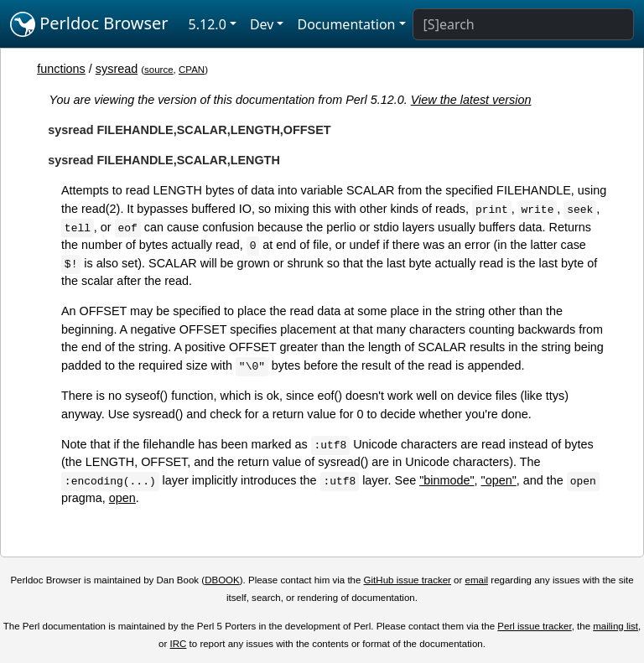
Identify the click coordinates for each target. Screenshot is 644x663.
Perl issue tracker (534, 626)
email (477, 580)
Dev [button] (262, 24)
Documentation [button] (346, 24)
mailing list (615, 626)
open (122, 498)
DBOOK (222, 580)
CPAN (192, 70)
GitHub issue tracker (408, 580)
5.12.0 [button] (208, 24)
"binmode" (447, 480)
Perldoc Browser (89, 24)
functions (61, 69)
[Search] (523, 24)
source (159, 70)
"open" (499, 480)
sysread (117, 69)
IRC (179, 644)
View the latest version (471, 100)
